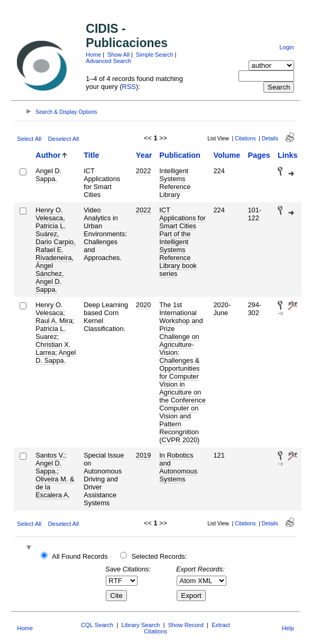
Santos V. (50, 455)
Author (48, 155)
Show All (118, 55)
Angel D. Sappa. (48, 175)
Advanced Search (108, 61)
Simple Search (155, 55)
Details (270, 138)
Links (288, 155)
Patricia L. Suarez (51, 333)
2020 (143, 305)
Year (144, 155)
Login (286, 47)
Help (288, 628)
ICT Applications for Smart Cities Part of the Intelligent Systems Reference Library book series (182, 242)
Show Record (186, 625)
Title (91, 155)
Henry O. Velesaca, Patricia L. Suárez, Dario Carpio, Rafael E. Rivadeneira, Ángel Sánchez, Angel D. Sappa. (55, 250)
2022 (143, 171)
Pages (259, 155)
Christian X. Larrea (53, 348)
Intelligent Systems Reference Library (175, 183)
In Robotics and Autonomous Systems (178, 467)
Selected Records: (159, 556)
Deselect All (63, 139)
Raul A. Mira (54, 321)
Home (93, 55)
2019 (143, 455)
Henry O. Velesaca (49, 309)
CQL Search (97, 625)
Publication (180, 155)
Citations (245, 138)
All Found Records (80, 556)
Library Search (141, 625)
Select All (29, 139)
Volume (227, 155)
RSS (129, 87)
